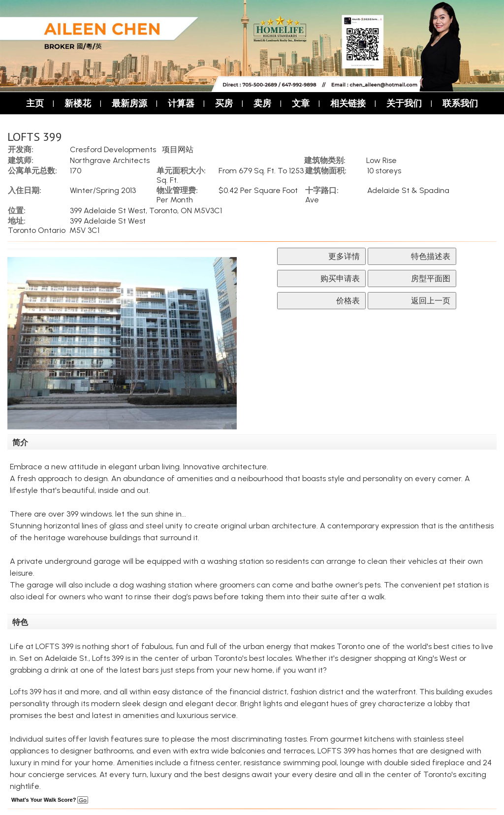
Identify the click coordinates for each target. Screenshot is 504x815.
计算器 (181, 103)
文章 (301, 103)
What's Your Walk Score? (50, 800)
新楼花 (78, 103)
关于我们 (404, 103)
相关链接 (348, 103)
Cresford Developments (113, 149)
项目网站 (178, 149)
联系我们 (460, 103)
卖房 (262, 103)
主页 (35, 103)
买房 (224, 103)
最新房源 (129, 103)
